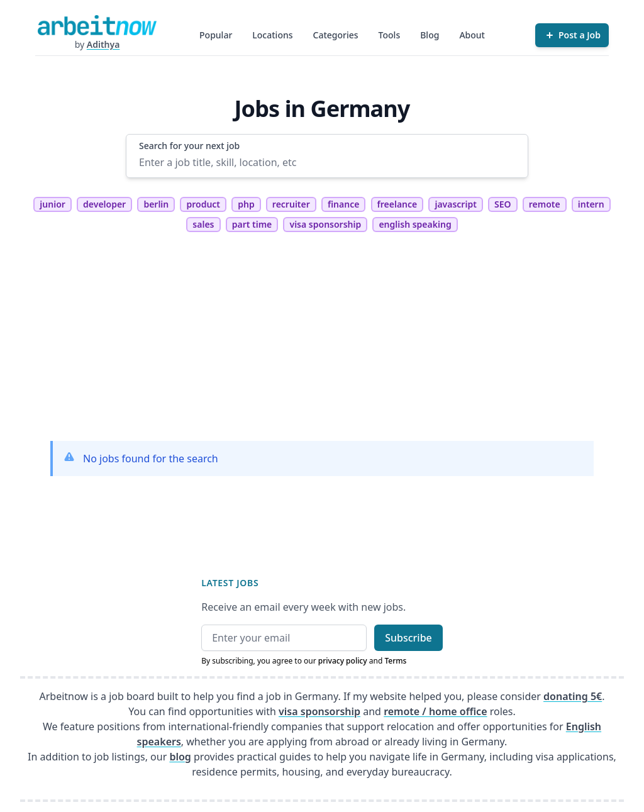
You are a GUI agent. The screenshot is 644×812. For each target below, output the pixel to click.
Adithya (103, 44)
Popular (216, 35)
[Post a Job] (572, 35)
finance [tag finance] (343, 204)
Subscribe (408, 638)
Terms (395, 661)
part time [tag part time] (252, 224)
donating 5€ (573, 696)
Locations (272, 35)
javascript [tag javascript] (455, 204)
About (472, 35)
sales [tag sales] (203, 224)
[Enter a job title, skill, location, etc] (327, 162)
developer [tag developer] (104, 204)
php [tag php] (246, 204)
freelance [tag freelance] (397, 204)
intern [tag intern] (591, 204)
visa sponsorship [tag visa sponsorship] (325, 224)
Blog (430, 35)
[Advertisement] (322, 343)
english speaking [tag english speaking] (415, 224)
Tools (390, 35)
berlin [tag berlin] (156, 204)
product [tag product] (203, 204)
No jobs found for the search (151, 459)
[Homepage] (97, 25)
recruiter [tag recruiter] (291, 204)
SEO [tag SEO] (503, 204)
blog (180, 757)
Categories (336, 35)
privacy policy (343, 661)
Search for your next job (189, 146)
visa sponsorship (319, 711)
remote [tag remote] (545, 204)
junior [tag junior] (53, 204)
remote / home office (435, 711)
